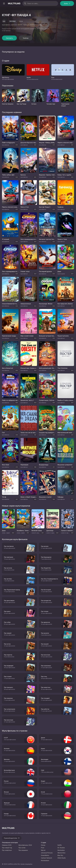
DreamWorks (45, 855)
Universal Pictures (47, 853)
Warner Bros (61, 853)
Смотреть (9, 38)
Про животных (7, 850)
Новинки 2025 (7, 845)
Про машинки (23, 850)
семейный (43, 25)
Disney (43, 845)
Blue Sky (60, 855)
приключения (34, 25)
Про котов (22, 848)
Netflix (60, 845)
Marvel (43, 850)
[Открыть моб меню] (4, 3)
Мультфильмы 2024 (25, 845)
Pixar (43, 848)
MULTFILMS (14, 3)
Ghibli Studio (62, 858)
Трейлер (26, 38)
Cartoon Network (47, 858)
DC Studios (61, 848)
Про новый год (7, 848)
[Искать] (25, 3)
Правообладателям (11, 838)
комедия (26, 25)
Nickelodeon (45, 860)
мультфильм (6, 25)
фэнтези (14, 25)
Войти (66, 4)
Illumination (61, 850)
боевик (20, 25)
